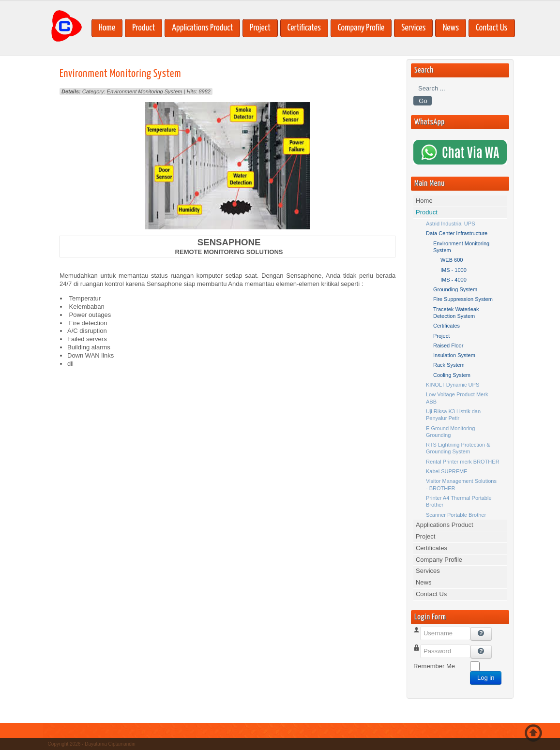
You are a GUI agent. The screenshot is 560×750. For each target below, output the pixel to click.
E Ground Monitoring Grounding (451, 432)
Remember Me (434, 666)
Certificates (304, 28)
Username (428, 645)
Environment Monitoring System (120, 74)
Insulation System (454, 355)
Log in (486, 678)
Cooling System (452, 375)
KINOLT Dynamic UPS (453, 385)
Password (427, 663)
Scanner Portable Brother (456, 515)
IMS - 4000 (454, 280)
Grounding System (455, 289)
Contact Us (492, 28)
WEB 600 (452, 260)
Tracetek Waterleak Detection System (456, 313)
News (451, 28)
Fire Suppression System (463, 299)
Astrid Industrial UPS (450, 224)
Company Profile (361, 28)
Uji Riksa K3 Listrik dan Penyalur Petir (453, 415)
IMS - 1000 (454, 270)
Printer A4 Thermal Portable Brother (459, 501)
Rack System (449, 365)
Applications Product (202, 28)
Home (107, 28)
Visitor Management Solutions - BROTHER (461, 484)
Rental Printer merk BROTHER (463, 462)
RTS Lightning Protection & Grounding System (458, 448)
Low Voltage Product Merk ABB (457, 398)
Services (413, 28)
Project (260, 28)
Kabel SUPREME (447, 471)
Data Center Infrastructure (457, 233)
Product (144, 28)
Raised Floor (448, 345)
